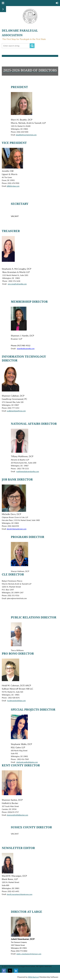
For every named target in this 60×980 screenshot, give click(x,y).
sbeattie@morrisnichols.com (26, 135)
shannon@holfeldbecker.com (17, 815)
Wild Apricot (33, 977)
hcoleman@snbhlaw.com (16, 701)
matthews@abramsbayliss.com (28, 471)
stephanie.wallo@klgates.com (27, 762)
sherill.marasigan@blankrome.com (20, 894)
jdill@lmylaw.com (13, 186)
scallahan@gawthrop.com (16, 411)
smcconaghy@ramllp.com (17, 284)
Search (32, 46)
